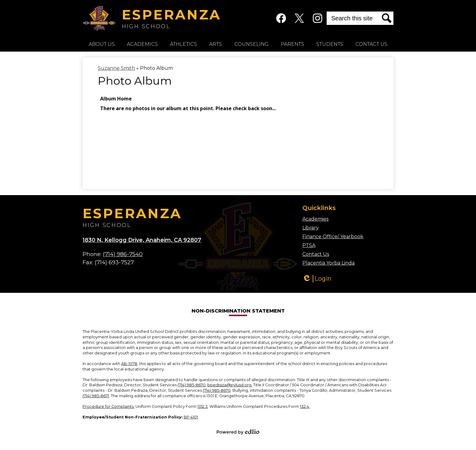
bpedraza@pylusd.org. (230, 385)
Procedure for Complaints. (109, 406)
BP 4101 (191, 417)
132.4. (305, 406)
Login (317, 279)
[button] (102, 44)
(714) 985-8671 (96, 396)
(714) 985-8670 (192, 385)
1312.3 (202, 406)
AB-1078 (129, 364)
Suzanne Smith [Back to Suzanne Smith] (116, 68)
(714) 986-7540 (123, 254)
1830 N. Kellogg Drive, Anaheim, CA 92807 (142, 240)
